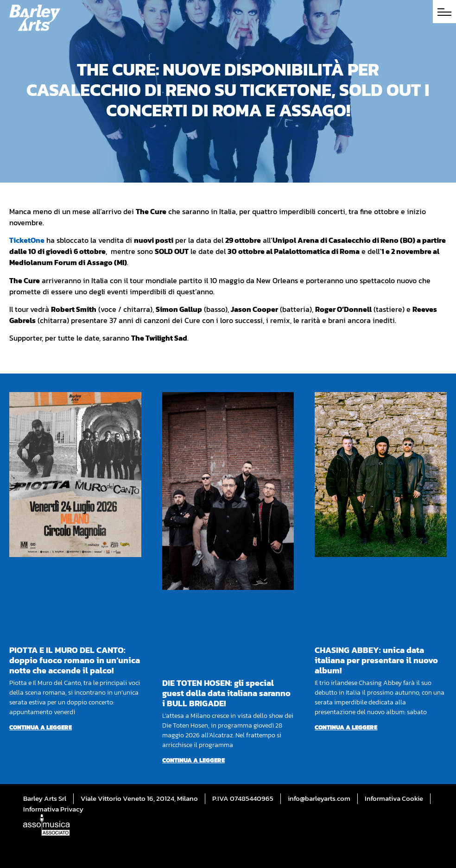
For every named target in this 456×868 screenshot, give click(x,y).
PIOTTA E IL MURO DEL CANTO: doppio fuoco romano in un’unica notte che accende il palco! (75, 660)
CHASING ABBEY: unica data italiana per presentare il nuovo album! (376, 660)
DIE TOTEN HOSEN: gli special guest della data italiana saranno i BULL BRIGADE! (226, 693)
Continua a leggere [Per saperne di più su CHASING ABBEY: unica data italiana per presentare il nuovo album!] (346, 727)
